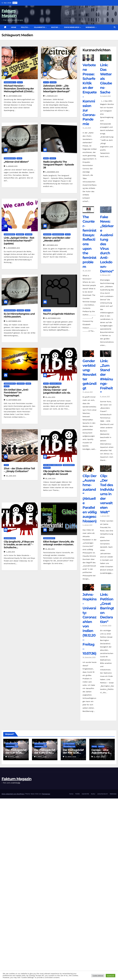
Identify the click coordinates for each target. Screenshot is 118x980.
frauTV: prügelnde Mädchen (59, 314)
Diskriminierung (9, 234)
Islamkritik (40, 27)
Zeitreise (53, 82)
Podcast (53, 158)
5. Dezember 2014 (52, 172)
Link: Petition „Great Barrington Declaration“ (107, 608)
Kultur (55, 27)
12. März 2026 (99, 757)
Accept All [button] (110, 976)
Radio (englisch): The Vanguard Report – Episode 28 (59, 165)
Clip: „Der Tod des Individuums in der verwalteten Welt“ (107, 494)
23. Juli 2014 (50, 397)
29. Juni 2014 (50, 478)
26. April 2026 (13, 757)
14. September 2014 (14, 400)
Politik (25, 27)
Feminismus (20, 234)
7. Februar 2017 (51, 96)
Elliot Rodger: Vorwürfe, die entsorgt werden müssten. (59, 543)
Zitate (6, 465)
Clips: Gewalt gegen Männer (53, 465)
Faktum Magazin (17, 779)
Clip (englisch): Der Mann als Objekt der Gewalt (57, 473)
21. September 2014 (14, 321)
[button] (115, 27)
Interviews (21, 384)
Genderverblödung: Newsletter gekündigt (90, 375)
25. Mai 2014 (50, 549)
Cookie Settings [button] (98, 976)
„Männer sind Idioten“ (16, 162)
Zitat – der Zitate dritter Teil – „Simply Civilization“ (19, 470)
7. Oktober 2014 (52, 245)
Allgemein (47, 310)
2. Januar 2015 (12, 166)
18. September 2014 (53, 318)
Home (14, 27)
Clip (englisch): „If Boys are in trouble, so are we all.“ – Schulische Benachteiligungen (19, 546)
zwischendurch (72, 27)
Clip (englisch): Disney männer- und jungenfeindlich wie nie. (57, 390)
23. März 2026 (70, 757)
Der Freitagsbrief (12, 744)
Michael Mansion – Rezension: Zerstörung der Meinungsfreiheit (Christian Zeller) (19, 90)
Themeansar (46, 794)
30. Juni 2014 (11, 476)
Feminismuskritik (10, 158)
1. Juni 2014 (10, 552)
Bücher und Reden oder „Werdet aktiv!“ (57, 239)
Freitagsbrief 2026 (12, 746)
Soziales (101, 746)
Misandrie (29, 234)
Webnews (90, 27)
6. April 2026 (41, 757)
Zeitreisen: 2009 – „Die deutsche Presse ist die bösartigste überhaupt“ (57, 89)
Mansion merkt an (10, 82)
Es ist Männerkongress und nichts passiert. (19, 315)
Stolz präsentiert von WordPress (13, 794)
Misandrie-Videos (55, 384)
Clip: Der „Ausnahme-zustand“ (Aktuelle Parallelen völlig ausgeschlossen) (90, 498)
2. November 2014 (13, 248)
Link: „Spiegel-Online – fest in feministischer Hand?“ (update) (19, 241)
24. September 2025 (14, 96)
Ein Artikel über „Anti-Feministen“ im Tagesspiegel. (16, 393)
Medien (46, 158)
